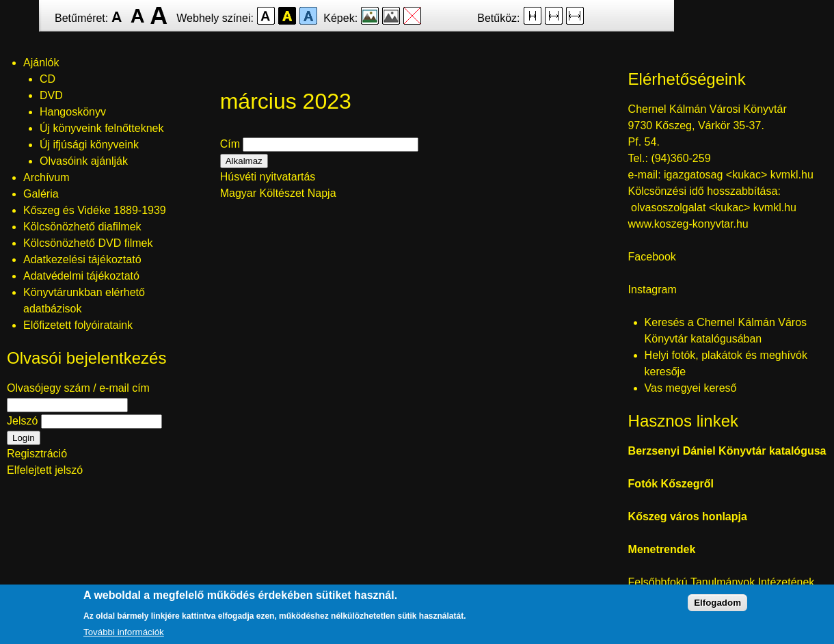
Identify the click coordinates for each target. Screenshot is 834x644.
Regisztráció (37, 454)
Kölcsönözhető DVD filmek (88, 243)
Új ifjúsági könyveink (89, 145)
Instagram (653, 290)
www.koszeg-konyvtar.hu (688, 224)
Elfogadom (717, 612)
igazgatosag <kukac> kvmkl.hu (740, 175)
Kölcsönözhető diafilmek (82, 227)
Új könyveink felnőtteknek (102, 128)
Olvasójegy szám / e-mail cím (78, 388)
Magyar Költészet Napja (278, 193)
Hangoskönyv (73, 112)
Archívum (46, 177)
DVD (51, 95)
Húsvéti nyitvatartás (268, 177)
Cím (230, 144)
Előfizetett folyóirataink (78, 325)
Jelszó (22, 421)
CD (48, 79)
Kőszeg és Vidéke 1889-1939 (95, 210)
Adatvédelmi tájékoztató (81, 276)
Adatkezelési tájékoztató (82, 259)
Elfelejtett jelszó (45, 470)
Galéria (41, 194)
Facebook (652, 257)
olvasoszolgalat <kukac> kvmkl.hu (715, 207)
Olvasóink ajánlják (84, 161)
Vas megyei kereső (691, 388)
